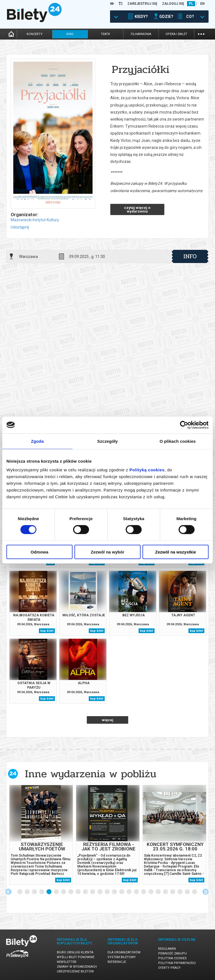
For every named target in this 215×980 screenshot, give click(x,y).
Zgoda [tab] (38, 441)
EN (202, 4)
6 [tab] (57, 892)
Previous (8, 892)
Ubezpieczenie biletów (75, 971)
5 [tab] (49, 892)
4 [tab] (42, 892)
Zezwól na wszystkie (176, 552)
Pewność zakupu (172, 954)
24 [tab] (188, 892)
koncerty (35, 34)
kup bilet (47, 631)
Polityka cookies (172, 958)
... (201, 34)
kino (70, 34)
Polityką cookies (147, 470)
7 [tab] (64, 892)
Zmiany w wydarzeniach (77, 967)
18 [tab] (144, 892)
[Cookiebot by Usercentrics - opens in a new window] (184, 425)
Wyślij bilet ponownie (76, 957)
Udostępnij (20, 227)
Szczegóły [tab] (107, 441)
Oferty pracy (169, 968)
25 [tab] (195, 892)
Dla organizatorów (124, 952)
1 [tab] (20, 892)
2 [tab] (27, 892)
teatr (105, 34)
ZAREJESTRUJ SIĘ (142, 4)
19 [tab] (151, 892)
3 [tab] (35, 892)
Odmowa (39, 552)
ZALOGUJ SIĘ (173, 4)
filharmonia (141, 34)
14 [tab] (115, 892)
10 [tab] (86, 892)
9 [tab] (78, 892)
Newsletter (67, 962)
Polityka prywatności (177, 963)
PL (191, 4)
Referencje (117, 962)
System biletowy (122, 957)
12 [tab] (100, 892)
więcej (108, 720)
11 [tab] (93, 892)
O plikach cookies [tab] (178, 441)
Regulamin (167, 949)
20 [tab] (158, 892)
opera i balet (176, 34)
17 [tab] (137, 892)
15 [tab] (122, 892)
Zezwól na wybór (107, 552)
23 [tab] (180, 892)
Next (205, 892)
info (190, 256)
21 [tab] (166, 892)
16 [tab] (129, 892)
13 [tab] (107, 892)
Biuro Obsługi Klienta (75, 952)
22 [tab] (173, 892)
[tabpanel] (41, 835)
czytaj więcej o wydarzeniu (137, 209)
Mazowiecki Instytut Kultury (35, 220)
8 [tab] (71, 892)
